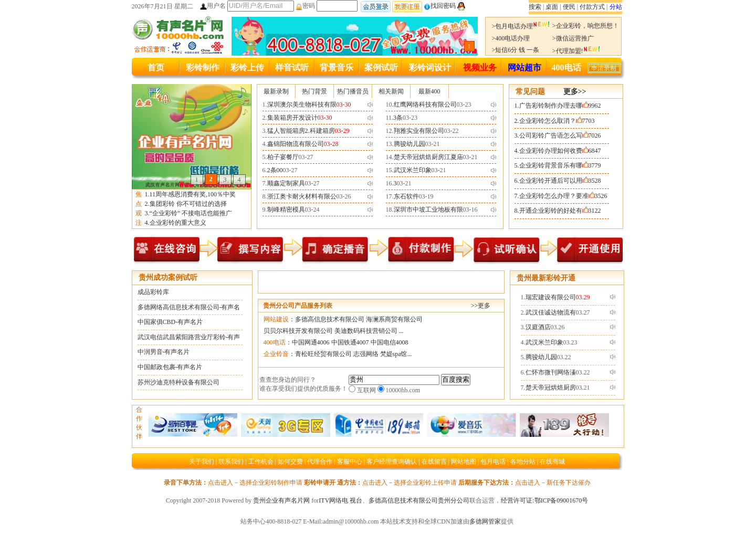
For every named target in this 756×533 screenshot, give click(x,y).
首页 (156, 67)
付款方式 (592, 7)
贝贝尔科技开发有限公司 (298, 331)
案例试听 (381, 67)
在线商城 (552, 462)
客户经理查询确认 (392, 462)
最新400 (429, 91)
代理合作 (320, 462)
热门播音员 (353, 91)
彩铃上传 (247, 67)
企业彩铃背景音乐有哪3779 (560, 165)
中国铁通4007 (350, 342)
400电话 (566, 67)
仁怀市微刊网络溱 (551, 372)
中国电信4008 (390, 342)
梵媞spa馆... (396, 354)
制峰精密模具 (286, 210)
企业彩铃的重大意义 (178, 223)
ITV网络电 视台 (340, 500)
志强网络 (366, 354)
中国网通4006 (311, 342)
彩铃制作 (203, 67)
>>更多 (481, 306)
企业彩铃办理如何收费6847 (560, 151)
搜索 (535, 7)
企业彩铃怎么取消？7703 (557, 121)
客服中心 (350, 462)
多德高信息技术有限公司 (330, 319)
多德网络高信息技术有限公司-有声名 (189, 307)
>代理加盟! (576, 51)
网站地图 (464, 462)
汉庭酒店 (538, 327)
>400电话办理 (511, 38)
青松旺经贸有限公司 (323, 354)
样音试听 (292, 67)
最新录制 (276, 91)
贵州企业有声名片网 (281, 500)
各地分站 (523, 462)
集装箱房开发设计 (292, 118)
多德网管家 (485, 521)
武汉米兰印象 (413, 170)
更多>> (575, 92)
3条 (398, 118)
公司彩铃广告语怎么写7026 (560, 135)
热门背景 (314, 91)
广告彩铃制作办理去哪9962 (560, 106)
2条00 (275, 170)
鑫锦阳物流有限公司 (296, 144)
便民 (569, 7)
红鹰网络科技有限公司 (425, 104)
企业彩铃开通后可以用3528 (560, 181)
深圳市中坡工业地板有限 (428, 210)
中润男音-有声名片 (164, 352)
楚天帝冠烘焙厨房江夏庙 (428, 157)
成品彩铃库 (153, 292)
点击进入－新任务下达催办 (553, 483)
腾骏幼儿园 (409, 144)
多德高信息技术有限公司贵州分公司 (419, 500)
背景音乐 (337, 67)
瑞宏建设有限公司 (551, 297)
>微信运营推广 (573, 38)
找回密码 (440, 6)
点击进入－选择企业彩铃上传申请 (409, 483)
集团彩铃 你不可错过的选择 (188, 204)
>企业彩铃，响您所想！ (586, 26)
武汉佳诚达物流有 (551, 312)
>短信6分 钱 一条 (516, 50)
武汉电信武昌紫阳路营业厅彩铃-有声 (189, 337)
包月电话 (493, 462)
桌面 (552, 7)
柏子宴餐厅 (283, 157)
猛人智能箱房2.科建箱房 (301, 131)
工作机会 (261, 462)
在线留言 (434, 462)
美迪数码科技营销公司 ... (369, 331)
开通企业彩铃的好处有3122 (560, 211)
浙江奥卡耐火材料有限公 (302, 196)
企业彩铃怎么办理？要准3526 (563, 196)
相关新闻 (391, 91)
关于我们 (202, 462)
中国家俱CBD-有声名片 (170, 322)
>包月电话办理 (521, 26)
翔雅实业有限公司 (419, 131)
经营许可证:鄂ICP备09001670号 (544, 500)
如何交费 (290, 462)
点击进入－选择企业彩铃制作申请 (255, 483)
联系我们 (231, 462)
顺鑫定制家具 (286, 183)
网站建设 (276, 319)
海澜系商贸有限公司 (394, 319)
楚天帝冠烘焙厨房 (551, 388)
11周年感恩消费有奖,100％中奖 (193, 194)
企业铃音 (276, 354)
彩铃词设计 (430, 67)
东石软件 (406, 196)
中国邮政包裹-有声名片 (170, 367)
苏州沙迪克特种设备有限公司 (178, 382)
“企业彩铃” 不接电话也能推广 (191, 213)
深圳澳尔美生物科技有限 (302, 104)
